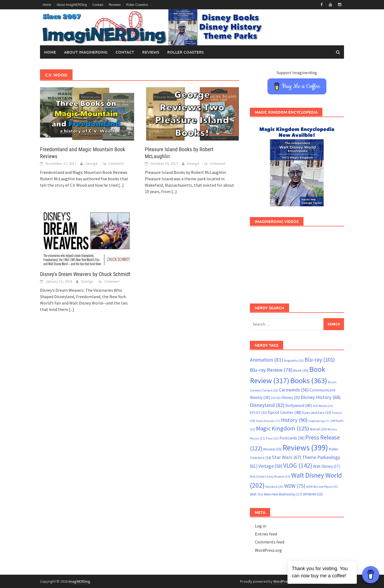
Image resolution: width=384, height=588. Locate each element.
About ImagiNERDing (72, 5)
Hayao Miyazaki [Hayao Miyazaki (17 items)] (268, 421)
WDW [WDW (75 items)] (295, 486)
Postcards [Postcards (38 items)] (292, 438)
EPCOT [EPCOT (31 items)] (259, 413)
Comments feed (270, 542)
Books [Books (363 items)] (309, 381)
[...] (121, 185)
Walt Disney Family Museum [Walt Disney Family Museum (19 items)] (270, 477)
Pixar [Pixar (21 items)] (272, 438)
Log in (261, 526)
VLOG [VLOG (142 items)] (298, 465)
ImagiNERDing (79, 581)
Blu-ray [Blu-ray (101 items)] (320, 360)
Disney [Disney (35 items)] (291, 397)
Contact (98, 5)
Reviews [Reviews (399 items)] (305, 448)
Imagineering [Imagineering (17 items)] (319, 421)
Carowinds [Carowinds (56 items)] (294, 390)
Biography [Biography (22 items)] (294, 360)
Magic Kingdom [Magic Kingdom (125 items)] (283, 428)
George (91, 163)
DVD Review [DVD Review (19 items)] (323, 406)
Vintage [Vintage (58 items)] (270, 466)
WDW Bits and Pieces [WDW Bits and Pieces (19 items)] (322, 487)
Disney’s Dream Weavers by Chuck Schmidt (85, 274)
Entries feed (266, 534)
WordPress (282, 581)
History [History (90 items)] (294, 420)
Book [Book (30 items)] (301, 370)
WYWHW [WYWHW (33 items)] (313, 494)
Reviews (115, 5)
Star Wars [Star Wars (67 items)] (287, 457)
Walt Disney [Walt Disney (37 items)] (327, 466)
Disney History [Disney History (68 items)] (321, 397)
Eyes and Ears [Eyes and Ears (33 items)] (317, 413)
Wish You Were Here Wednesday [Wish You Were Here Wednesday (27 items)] (276, 494)
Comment (116, 163)
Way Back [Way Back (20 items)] (274, 487)
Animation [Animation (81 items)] (266, 360)
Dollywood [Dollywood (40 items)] (299, 405)
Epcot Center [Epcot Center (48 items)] (285, 412)
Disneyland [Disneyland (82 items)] (267, 405)
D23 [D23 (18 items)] (276, 398)
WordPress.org (268, 550)
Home (47, 5)
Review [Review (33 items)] (272, 449)
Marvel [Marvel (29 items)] (318, 429)
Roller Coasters (137, 5)
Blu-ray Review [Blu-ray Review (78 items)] (271, 370)
